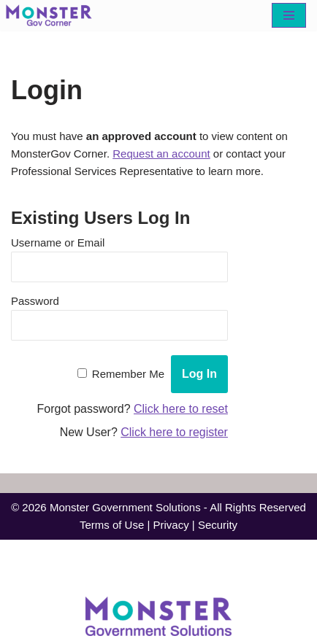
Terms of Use (112, 525)
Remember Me (128, 374)
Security (218, 525)
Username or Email (58, 243)
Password (35, 301)
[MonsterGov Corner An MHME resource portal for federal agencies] (53, 15)
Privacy (171, 525)
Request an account (161, 154)
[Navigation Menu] (289, 15)
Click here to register (174, 432)
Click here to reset (181, 409)
